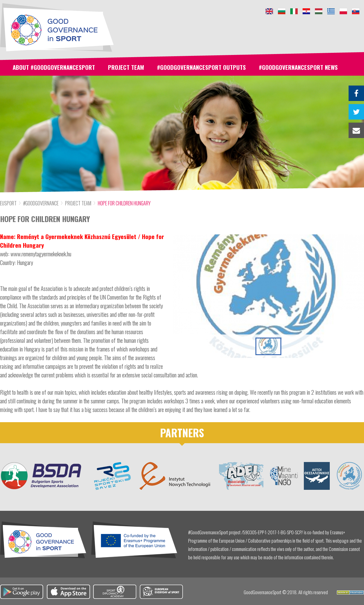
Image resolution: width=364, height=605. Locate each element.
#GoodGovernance (41, 203)
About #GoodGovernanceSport (54, 67)
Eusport (8, 203)
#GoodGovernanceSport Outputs (201, 67)
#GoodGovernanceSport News (298, 67)
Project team (126, 67)
